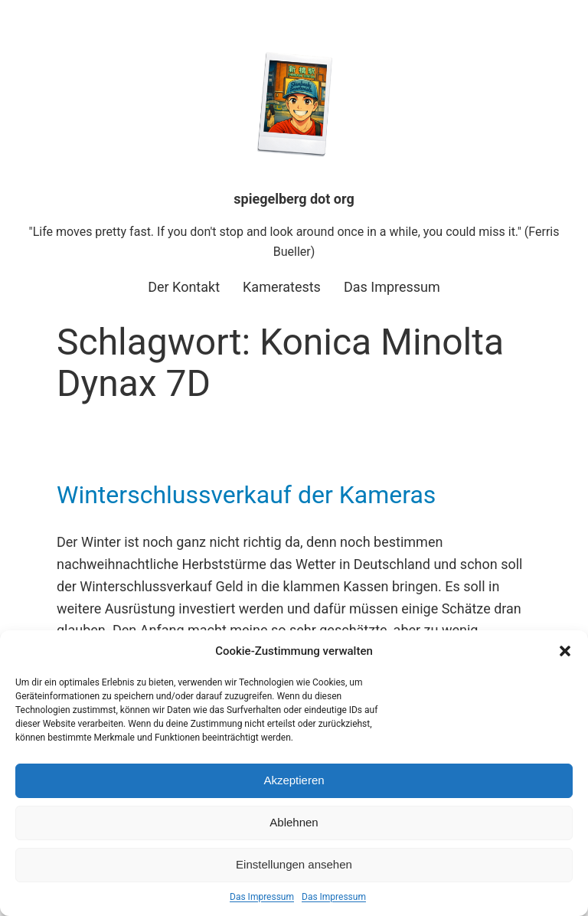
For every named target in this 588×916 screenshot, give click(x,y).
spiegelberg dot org (294, 199)
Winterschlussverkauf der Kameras (246, 495)
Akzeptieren (294, 780)
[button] (565, 651)
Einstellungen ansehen (294, 864)
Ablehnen (294, 822)
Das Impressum (262, 897)
